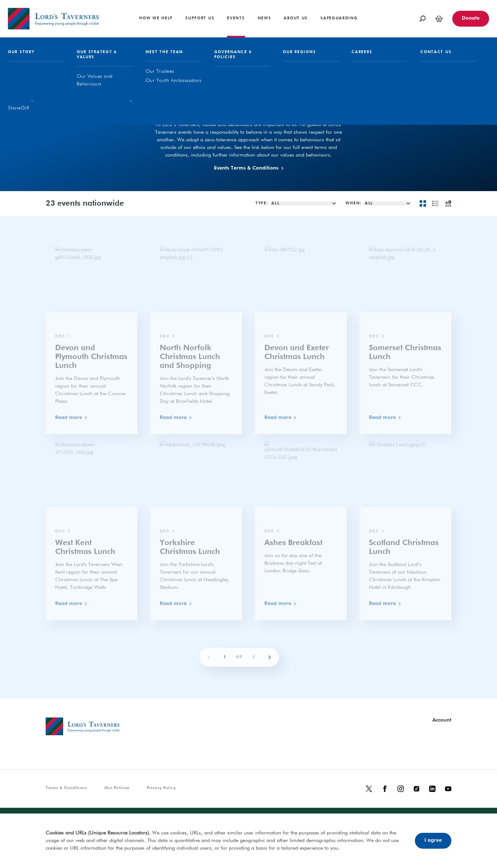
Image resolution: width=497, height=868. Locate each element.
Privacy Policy (161, 788)
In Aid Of (288, 110)
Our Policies (117, 788)
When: (354, 203)
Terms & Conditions (66, 788)
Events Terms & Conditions (249, 168)
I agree (433, 840)
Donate (471, 18)
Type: (262, 203)
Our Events (241, 110)
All (201, 110)
